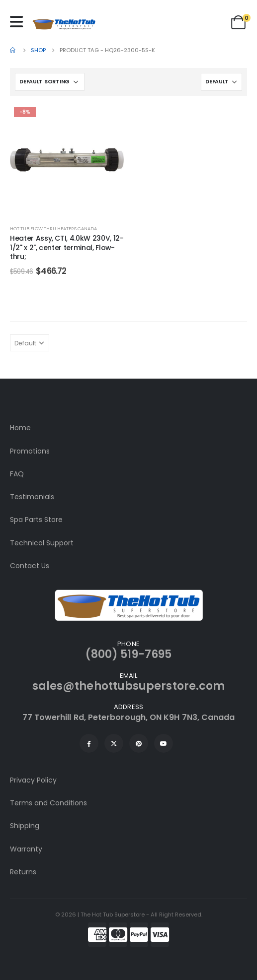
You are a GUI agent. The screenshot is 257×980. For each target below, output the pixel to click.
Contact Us (30, 566)
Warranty (26, 849)
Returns (23, 872)
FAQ (17, 474)
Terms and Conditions (48, 803)
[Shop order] (50, 82)
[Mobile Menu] (19, 22)
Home (20, 428)
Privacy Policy (33, 780)
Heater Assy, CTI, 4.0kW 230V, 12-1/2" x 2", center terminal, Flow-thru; (67, 248)
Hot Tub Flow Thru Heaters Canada (53, 229)
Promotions (30, 451)
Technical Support (42, 543)
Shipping (25, 826)
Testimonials (32, 497)
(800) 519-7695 (128, 654)
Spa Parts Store (36, 520)
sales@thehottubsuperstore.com (128, 686)
